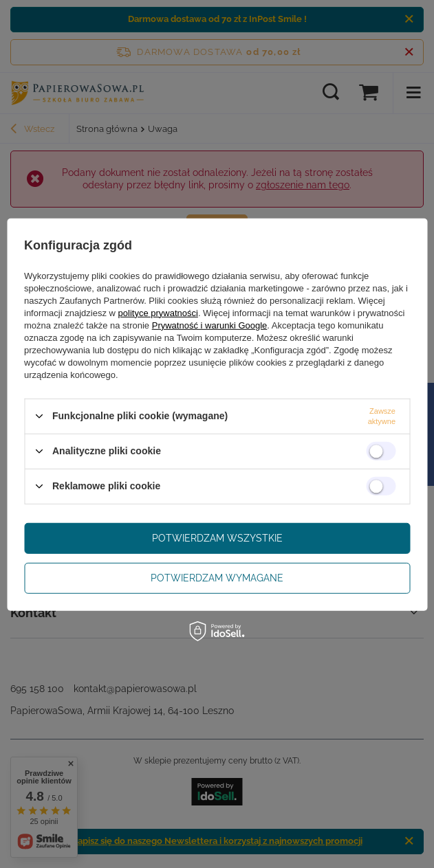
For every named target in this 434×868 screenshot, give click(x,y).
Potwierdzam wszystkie (217, 538)
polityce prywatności (158, 312)
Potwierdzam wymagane (217, 578)
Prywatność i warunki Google (210, 325)
